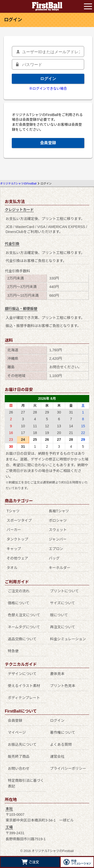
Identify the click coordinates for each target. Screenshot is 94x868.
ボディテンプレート (24, 698)
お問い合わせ (19, 768)
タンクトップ (17, 539)
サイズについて (63, 603)
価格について (19, 603)
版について (59, 615)
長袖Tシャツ (59, 511)
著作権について (63, 732)
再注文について (63, 627)
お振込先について (22, 744)
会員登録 (48, 143)
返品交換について (22, 639)
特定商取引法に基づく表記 (26, 783)
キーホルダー (59, 568)
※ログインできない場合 (48, 89)
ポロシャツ (58, 520)
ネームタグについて (24, 627)
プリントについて (65, 591)
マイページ (17, 732)
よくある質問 (61, 744)
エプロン (56, 549)
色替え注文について (24, 615)
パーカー (14, 530)
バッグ (54, 558)
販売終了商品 (19, 756)
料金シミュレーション (68, 639)
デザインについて (22, 674)
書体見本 (57, 674)
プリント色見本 (63, 686)
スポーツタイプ (19, 520)
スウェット (58, 530)
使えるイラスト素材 (24, 686)
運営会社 (57, 756)
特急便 (13, 651)
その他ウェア (17, 558)
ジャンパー (58, 539)
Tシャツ (13, 511)
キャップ (14, 549)
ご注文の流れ (19, 591)
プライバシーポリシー (68, 768)
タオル (12, 568)
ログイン (48, 79)
